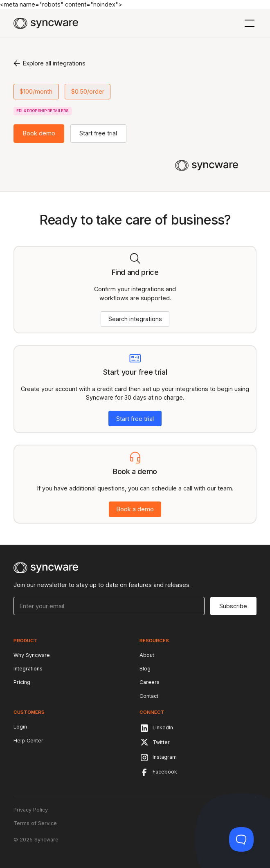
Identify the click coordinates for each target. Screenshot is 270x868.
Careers (150, 682)
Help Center (28, 741)
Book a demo (135, 509)
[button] (248, 23)
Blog (145, 669)
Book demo (39, 133)
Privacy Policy (31, 810)
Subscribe (233, 606)
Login (20, 727)
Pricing (22, 682)
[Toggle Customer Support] (241, 839)
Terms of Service (35, 823)
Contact (149, 696)
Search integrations (135, 319)
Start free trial (98, 133)
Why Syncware (32, 655)
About (147, 655)
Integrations (28, 669)
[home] (46, 24)
